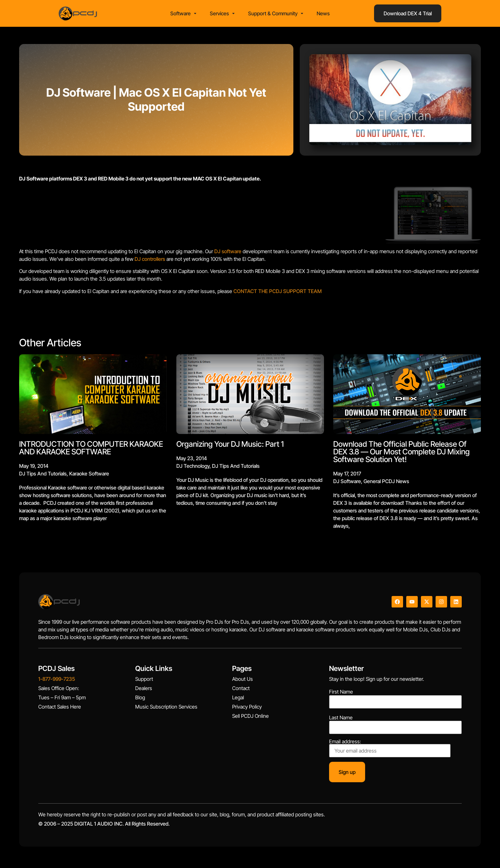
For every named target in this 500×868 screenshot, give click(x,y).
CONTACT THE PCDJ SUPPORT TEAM (278, 293)
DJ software (228, 253)
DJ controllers (150, 261)
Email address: (390, 750)
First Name (341, 694)
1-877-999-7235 (57, 681)
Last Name (341, 719)
